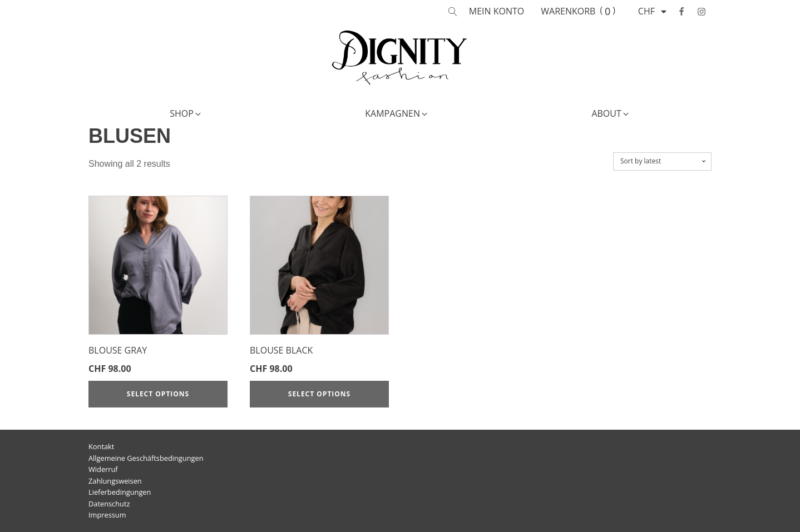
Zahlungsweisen (115, 481)
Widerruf (103, 469)
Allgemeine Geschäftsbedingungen (146, 458)
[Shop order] (662, 161)
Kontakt (101, 446)
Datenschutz (109, 504)
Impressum (107, 515)
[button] (186, 114)
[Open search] (453, 12)
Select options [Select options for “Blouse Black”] (319, 394)
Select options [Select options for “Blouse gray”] (158, 394)
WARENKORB (568, 11)
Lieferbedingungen (120, 492)
